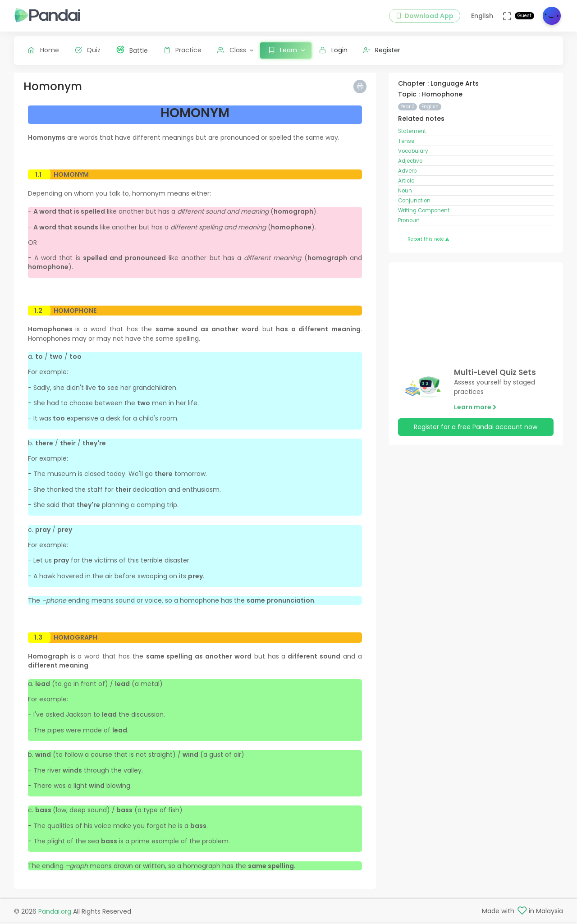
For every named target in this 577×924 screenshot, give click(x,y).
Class (232, 50)
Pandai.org (55, 913)
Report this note (428, 242)
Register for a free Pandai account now (476, 430)
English (430, 109)
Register (382, 50)
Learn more (475, 409)
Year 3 (408, 109)
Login (333, 50)
